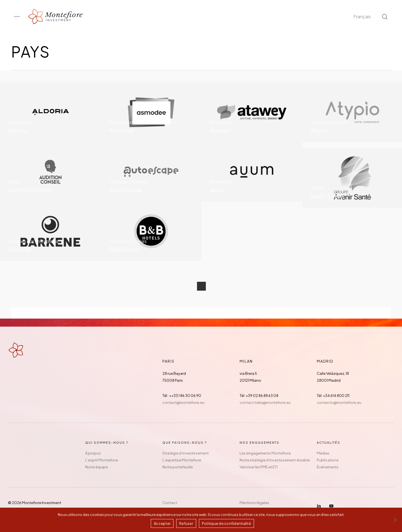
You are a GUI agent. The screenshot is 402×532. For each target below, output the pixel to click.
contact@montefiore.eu (183, 402)
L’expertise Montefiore (182, 460)
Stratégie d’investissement (186, 453)
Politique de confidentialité (226, 523)
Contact (170, 503)
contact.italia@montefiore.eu (265, 402)
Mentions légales (254, 503)
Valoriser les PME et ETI (259, 467)
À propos (93, 453)
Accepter (162, 523)
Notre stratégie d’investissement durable (275, 460)
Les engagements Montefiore (265, 453)
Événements (328, 467)
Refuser (186, 523)
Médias (323, 453)
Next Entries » (201, 286)
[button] (17, 17)
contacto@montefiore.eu (339, 402)
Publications (328, 460)
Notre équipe (97, 467)
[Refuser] (395, 520)
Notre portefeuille (178, 467)
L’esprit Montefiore (102, 460)
